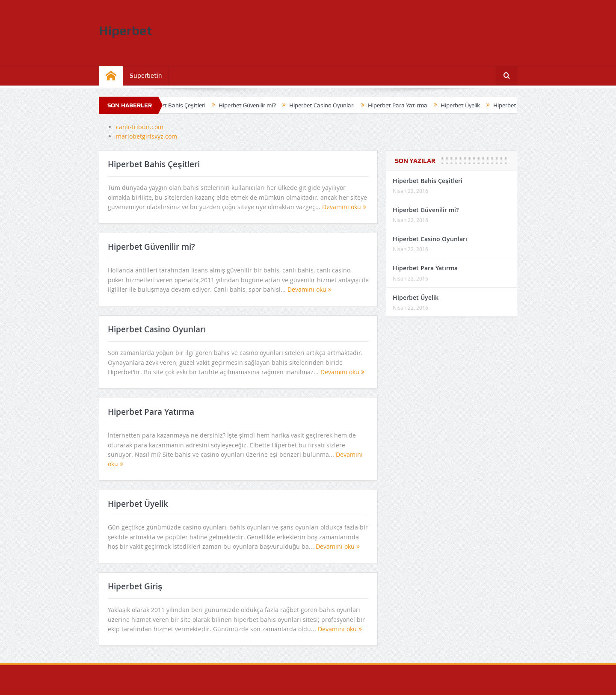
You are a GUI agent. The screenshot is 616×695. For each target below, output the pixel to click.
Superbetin (146, 76)
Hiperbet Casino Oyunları (326, 105)
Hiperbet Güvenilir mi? (251, 105)
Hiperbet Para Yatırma (401, 105)
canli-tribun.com (140, 127)
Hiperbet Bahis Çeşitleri (178, 105)
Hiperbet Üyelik (464, 105)
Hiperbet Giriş (515, 105)
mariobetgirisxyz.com (147, 136)
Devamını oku (344, 207)
